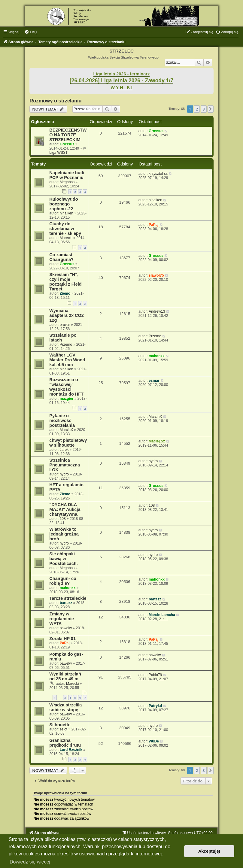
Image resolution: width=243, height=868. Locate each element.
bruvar (65, 325)
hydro (64, 474)
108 (63, 519)
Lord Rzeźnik (71, 750)
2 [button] (197, 109)
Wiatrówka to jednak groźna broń (64, 534)
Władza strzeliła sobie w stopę (65, 707)
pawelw (66, 628)
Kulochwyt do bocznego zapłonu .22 (64, 204)
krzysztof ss (158, 174)
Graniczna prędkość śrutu (65, 743)
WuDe (154, 741)
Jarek (64, 450)
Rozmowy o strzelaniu (55, 101)
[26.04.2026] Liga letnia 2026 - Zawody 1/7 (121, 80)
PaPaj (154, 225)
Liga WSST (58, 153)
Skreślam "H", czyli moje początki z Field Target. (65, 282)
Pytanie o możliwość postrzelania (62, 420)
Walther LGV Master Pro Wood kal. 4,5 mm (67, 360)
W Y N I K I (121, 87)
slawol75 (156, 275)
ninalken (67, 213)
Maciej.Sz (157, 441)
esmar (154, 381)
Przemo (66, 344)
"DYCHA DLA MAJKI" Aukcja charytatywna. (65, 509)
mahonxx (157, 356)
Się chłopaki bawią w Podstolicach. (63, 559)
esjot (64, 729)
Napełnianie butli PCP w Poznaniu (67, 175)
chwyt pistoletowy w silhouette (68, 443)
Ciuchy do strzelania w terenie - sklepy (65, 229)
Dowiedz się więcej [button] (30, 862)
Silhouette (60, 725)
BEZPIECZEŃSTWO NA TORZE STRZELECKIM (68, 135)
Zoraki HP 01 (62, 639)
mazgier (67, 399)
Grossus (67, 144)
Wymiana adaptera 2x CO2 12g (67, 315)
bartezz (66, 603)
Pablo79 (155, 675)
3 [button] (204, 109)
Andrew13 (157, 311)
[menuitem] (31, 32)
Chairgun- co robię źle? (63, 581)
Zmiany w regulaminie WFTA (61, 619)
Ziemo (65, 293)
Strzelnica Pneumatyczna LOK (65, 465)
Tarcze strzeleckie (68, 598)
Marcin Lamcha (162, 615)
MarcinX (66, 430)
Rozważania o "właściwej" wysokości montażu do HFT (66, 387)
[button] (211, 109)
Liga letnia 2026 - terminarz (122, 74)
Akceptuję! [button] (209, 851)
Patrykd (155, 706)
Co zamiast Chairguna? (61, 257)
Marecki (66, 238)
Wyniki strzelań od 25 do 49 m (65, 676)
